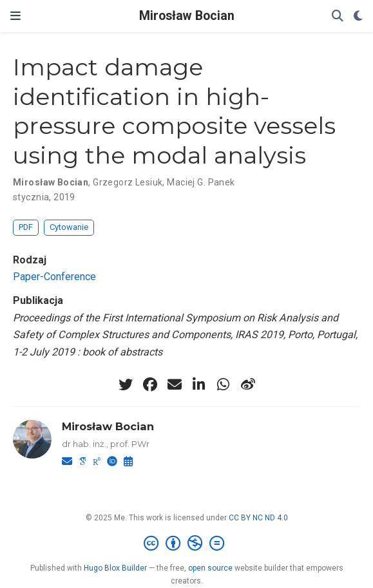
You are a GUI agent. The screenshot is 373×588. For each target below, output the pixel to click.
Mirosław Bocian (187, 16)
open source (210, 568)
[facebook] (150, 384)
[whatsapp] (224, 384)
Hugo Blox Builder (115, 568)
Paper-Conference (54, 277)
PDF (26, 227)
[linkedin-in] (199, 384)
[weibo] (248, 384)
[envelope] (175, 384)
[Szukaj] (338, 16)
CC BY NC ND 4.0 (258, 518)
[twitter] (126, 384)
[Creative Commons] (186, 544)
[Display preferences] (358, 16)
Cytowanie (69, 227)
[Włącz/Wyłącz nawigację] (15, 16)
